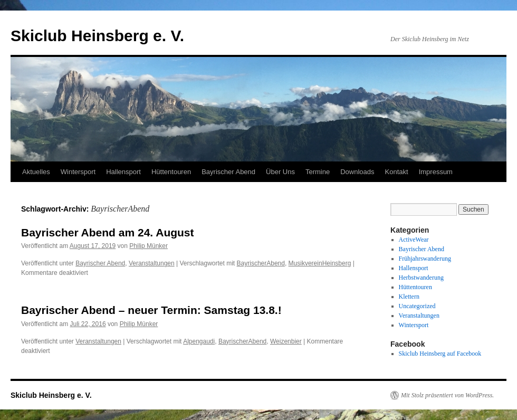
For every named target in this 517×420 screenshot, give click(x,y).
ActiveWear (414, 240)
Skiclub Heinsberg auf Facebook (440, 354)
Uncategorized (417, 306)
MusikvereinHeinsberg (320, 263)
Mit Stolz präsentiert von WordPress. (447, 395)
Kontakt (397, 172)
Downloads (357, 172)
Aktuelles (36, 172)
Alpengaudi (199, 341)
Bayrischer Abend (228, 172)
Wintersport (78, 172)
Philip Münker (149, 246)
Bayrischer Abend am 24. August (108, 232)
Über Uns (280, 172)
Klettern (409, 297)
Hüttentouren (171, 172)
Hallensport (123, 172)
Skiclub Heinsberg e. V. (97, 36)
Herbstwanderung (421, 278)
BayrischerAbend (261, 263)
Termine (318, 172)
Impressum (436, 172)
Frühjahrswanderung (425, 259)
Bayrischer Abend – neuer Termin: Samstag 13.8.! (151, 310)
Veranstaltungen (152, 263)
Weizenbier (286, 341)
